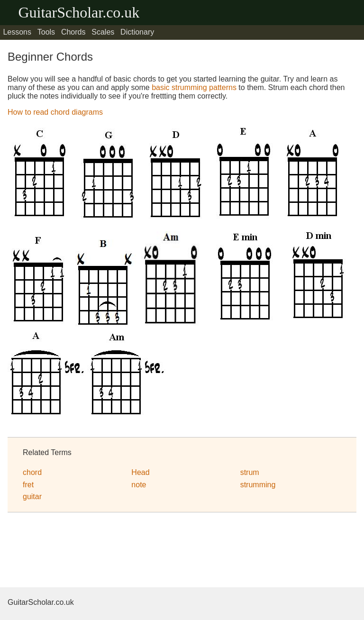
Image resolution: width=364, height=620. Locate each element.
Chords (73, 32)
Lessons (17, 32)
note (139, 485)
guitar (32, 497)
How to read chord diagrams (55, 112)
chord (32, 472)
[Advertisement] (83, 551)
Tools (46, 32)
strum (250, 472)
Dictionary (137, 32)
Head (140, 472)
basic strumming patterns (194, 87)
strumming (258, 485)
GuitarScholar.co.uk (79, 12)
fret (28, 485)
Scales (103, 32)
